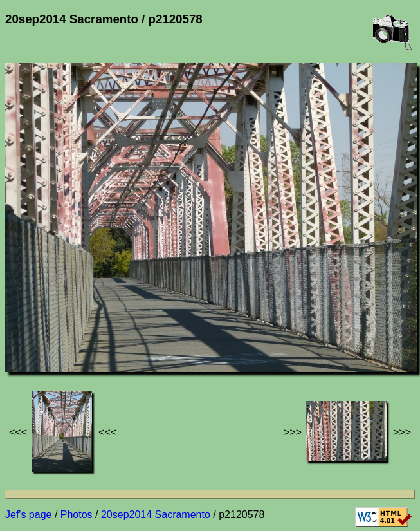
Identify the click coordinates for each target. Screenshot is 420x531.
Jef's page (28, 515)
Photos (77, 515)
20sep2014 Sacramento (156, 515)
